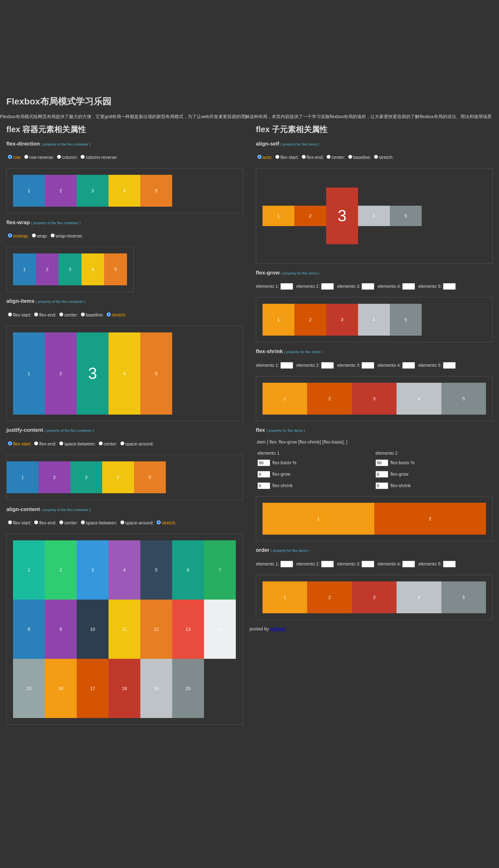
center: (71, 315)
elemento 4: (390, 286)
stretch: (119, 315)
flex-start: (22, 315)
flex (260, 430)
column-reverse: (102, 157)
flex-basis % (284, 463)
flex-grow (268, 273)
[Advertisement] (250, 45)
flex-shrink (269, 351)
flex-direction (23, 144)
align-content (23, 509)
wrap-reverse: (69, 236)
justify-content (25, 430)
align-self (268, 144)
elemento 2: (309, 286)
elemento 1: (268, 286)
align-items (21, 301)
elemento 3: (349, 286)
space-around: (140, 444)
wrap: (42, 236)
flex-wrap (18, 222)
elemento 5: (430, 286)
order (263, 550)
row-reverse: (42, 157)
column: (70, 157)
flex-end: (48, 315)
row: (17, 157)
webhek (278, 629)
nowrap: (21, 236)
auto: (267, 157)
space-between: (80, 444)
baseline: (95, 315)
